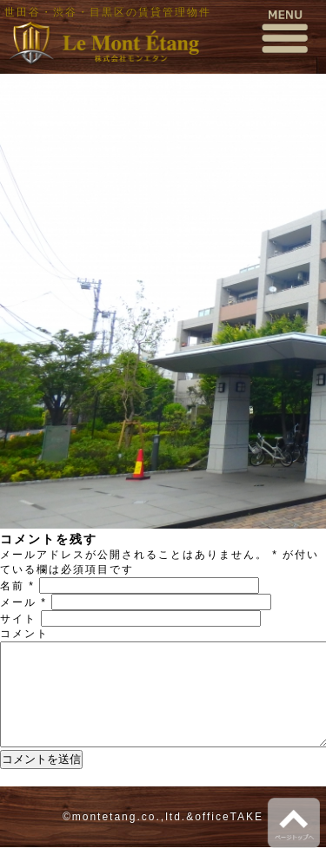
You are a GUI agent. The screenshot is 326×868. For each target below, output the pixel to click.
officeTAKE (229, 838)
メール (23, 602)
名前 (17, 586)
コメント (24, 634)
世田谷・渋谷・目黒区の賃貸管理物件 (108, 12)
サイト (18, 619)
